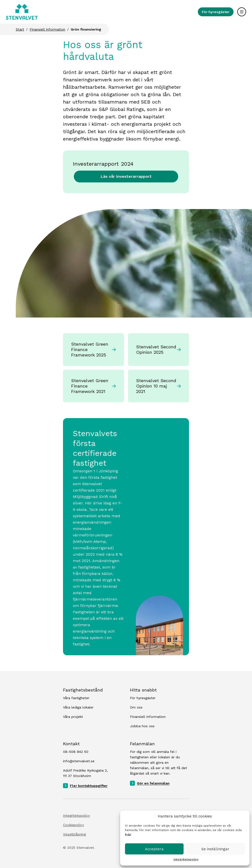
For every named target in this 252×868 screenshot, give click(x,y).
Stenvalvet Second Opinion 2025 (158, 349)
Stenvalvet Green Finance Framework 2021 (94, 386)
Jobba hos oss (142, 726)
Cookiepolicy (73, 825)
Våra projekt (73, 717)
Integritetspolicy (186, 859)
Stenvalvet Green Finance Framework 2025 (94, 349)
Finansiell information (47, 29)
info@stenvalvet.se (79, 761)
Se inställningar (215, 849)
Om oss (136, 707)
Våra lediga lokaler (78, 707)
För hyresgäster (216, 12)
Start (20, 29)
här (128, 835)
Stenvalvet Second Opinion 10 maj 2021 (158, 386)
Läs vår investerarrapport (126, 176)
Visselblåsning (74, 834)
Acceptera (154, 849)
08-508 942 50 (76, 752)
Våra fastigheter (76, 698)
